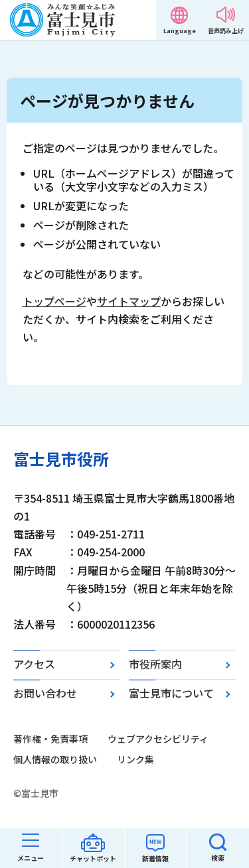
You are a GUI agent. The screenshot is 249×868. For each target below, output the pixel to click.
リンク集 (135, 759)
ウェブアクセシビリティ (158, 739)
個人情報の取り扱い (55, 759)
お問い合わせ (45, 693)
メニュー (31, 858)
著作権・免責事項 (50, 739)
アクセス (34, 664)
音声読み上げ (226, 31)
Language (180, 31)
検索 (218, 858)
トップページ (54, 301)
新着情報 (155, 858)
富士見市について (171, 693)
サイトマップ (129, 301)
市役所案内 (155, 664)
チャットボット (93, 858)
